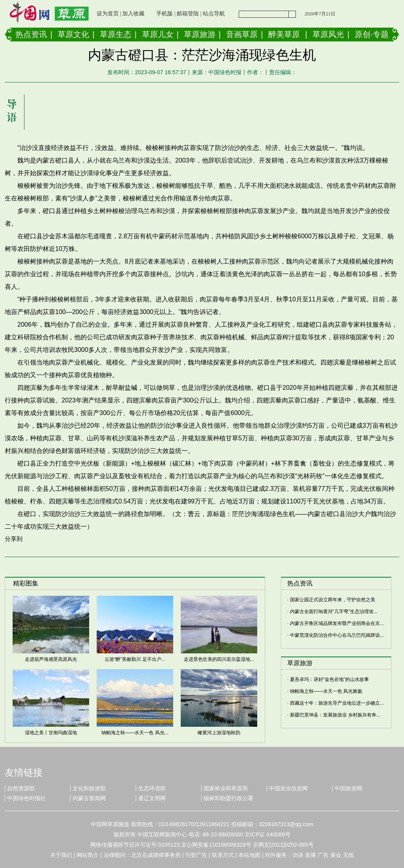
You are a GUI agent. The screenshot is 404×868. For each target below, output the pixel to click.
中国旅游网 (348, 788)
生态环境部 (152, 788)
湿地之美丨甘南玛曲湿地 (51, 733)
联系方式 (223, 855)
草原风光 (328, 34)
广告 (323, 855)
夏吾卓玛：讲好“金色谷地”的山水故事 (329, 679)
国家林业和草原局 (226, 788)
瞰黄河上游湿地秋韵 (219, 733)
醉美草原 (284, 34)
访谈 (298, 855)
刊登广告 (196, 855)
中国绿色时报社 (26, 798)
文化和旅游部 (89, 788)
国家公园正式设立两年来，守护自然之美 (333, 600)
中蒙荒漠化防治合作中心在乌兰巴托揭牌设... (337, 635)
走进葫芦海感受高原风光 (51, 659)
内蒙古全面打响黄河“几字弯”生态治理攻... (334, 612)
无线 (348, 855)
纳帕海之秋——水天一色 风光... (135, 733)
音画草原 (242, 34)
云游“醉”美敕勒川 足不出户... (135, 659)
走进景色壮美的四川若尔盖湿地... (219, 659)
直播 (310, 855)
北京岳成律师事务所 (156, 855)
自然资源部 (21, 788)
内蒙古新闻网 (89, 798)
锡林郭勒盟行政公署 (228, 798)
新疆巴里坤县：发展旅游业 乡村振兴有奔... (335, 715)
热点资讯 (31, 34)
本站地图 (249, 855)
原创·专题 (372, 34)
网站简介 (88, 855)
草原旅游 (200, 34)
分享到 (14, 539)
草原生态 (116, 34)
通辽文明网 (152, 798)
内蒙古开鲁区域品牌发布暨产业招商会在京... (337, 623)
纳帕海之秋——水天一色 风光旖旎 (326, 691)
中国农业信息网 (288, 788)
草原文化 (73, 34)
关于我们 (61, 855)
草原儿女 (158, 34)
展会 (336, 855)
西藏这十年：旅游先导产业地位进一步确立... (337, 703)
